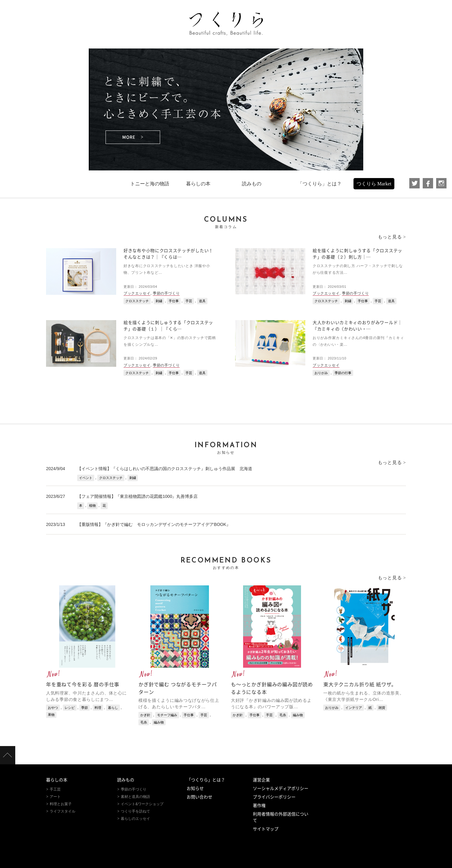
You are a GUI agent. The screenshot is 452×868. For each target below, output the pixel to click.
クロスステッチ (137, 301)
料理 (98, 708)
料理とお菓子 (61, 804)
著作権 (259, 805)
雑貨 (382, 708)
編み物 (159, 722)
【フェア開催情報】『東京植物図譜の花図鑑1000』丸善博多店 (137, 496)
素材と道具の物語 (135, 797)
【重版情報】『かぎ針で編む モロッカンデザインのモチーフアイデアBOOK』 (154, 524)
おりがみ (321, 373)
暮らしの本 (57, 780)
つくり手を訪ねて (135, 811)
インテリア (354, 708)
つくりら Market (374, 184)
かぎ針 (145, 715)
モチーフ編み (167, 715)
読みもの (126, 780)
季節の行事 (343, 373)
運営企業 (261, 780)
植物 (92, 505)
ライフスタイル (63, 811)
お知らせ (195, 788)
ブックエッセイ (137, 293)
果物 (51, 715)
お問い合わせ (199, 797)
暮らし (113, 708)
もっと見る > (392, 237)
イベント (86, 478)
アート (55, 797)
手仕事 (174, 301)
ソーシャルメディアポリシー (281, 788)
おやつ (53, 708)
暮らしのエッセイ (135, 819)
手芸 (189, 301)
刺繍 (159, 301)
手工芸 (55, 789)
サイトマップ (266, 829)
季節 (84, 708)
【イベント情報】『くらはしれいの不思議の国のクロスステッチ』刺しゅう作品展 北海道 (165, 469)
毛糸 (144, 722)
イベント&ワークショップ (142, 804)
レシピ (70, 708)
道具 (202, 301)
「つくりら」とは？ (206, 780)
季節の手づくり (166, 293)
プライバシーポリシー (274, 797)
